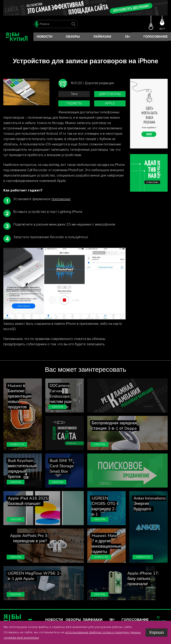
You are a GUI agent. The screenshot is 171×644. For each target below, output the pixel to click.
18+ (127, 37)
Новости (45, 37)
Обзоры (73, 37)
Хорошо (157, 632)
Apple (110, 103)
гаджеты (74, 103)
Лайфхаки (102, 37)
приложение (61, 199)
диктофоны (110, 94)
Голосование (156, 37)
